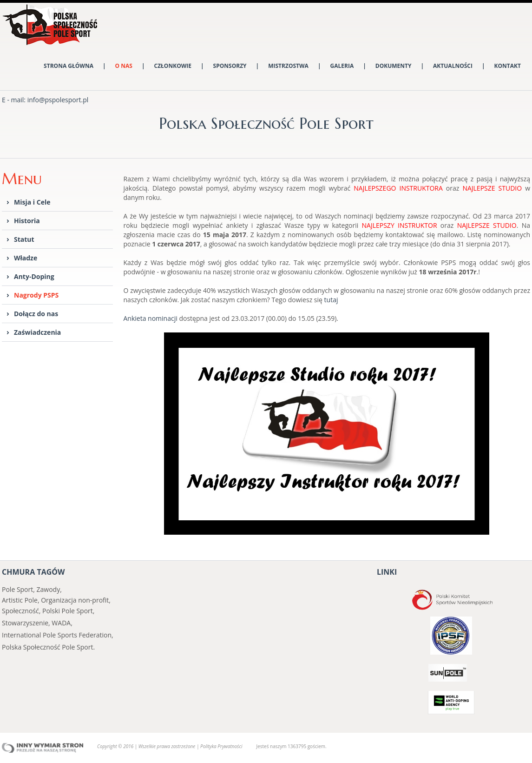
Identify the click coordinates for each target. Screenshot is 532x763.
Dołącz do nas (36, 314)
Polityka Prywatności (221, 746)
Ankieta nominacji (151, 318)
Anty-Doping (34, 276)
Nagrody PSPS (36, 295)
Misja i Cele (32, 202)
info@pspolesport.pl (58, 100)
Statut (24, 239)
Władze (26, 258)
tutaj (331, 300)
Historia (27, 221)
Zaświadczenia (37, 332)
